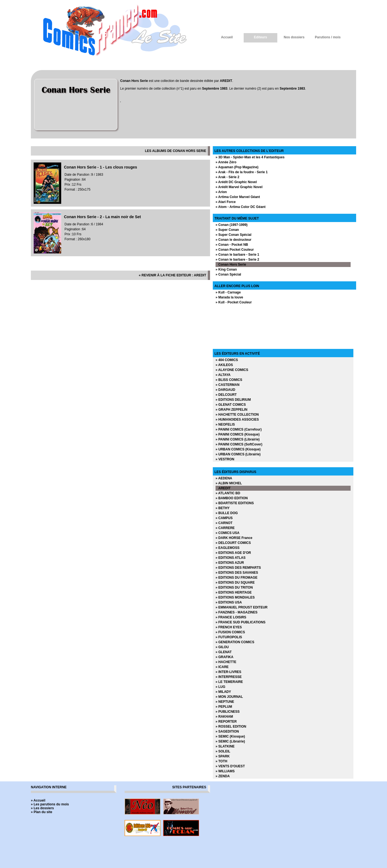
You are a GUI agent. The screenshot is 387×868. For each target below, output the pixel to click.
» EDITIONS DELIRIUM (233, 400)
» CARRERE (225, 528)
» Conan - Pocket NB (232, 245)
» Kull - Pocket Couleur (234, 302)
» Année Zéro (226, 162)
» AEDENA (224, 478)
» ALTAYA (223, 375)
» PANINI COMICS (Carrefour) (239, 429)
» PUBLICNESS (228, 712)
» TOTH (221, 761)
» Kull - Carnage (228, 292)
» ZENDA (223, 776)
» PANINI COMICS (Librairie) (238, 439)
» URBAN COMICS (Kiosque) (238, 449)
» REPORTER (226, 722)
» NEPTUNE (225, 702)
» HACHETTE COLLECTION (237, 415)
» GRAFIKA (225, 657)
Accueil (227, 37)
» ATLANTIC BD (228, 493)
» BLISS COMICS (229, 380)
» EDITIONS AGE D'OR (233, 553)
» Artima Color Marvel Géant (238, 197)
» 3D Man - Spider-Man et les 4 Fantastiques (250, 157)
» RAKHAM (224, 717)
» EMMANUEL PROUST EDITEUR (241, 607)
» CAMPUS (224, 518)
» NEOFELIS (225, 424)
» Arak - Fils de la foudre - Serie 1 (242, 172)
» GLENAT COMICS (231, 405)
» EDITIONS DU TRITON (234, 587)
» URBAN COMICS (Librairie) (238, 454)
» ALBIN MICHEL (229, 483)
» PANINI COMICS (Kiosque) (238, 434)
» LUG (220, 687)
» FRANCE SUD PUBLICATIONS (240, 622)
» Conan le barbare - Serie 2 (237, 260)
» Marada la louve (229, 297)
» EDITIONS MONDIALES (235, 597)
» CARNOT (224, 523)
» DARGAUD (225, 390)
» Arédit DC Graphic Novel (236, 182)
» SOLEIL (223, 751)
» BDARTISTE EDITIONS (235, 503)
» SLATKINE (225, 746)
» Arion (221, 192)
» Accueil (38, 800)
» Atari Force (226, 202)
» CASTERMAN (228, 385)
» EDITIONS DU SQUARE (235, 583)
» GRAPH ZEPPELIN (231, 410)
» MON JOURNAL (229, 697)
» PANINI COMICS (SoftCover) (239, 444)
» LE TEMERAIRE (229, 682)
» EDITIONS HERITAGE (234, 592)
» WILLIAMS (225, 771)
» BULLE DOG (227, 513)
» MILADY (223, 692)
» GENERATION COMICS (235, 642)
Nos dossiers (294, 37)
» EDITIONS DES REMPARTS (238, 568)
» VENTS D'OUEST (230, 766)
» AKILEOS (224, 365)
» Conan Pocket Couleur (235, 250)
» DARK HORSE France (234, 538)
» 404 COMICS (227, 360)
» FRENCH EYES (229, 627)
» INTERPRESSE (229, 677)
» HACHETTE (226, 662)
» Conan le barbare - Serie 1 (237, 255)
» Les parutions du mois (50, 804)
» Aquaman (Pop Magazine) (237, 167)
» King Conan (226, 269)
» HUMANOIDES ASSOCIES (237, 420)
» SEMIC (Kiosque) (230, 736)
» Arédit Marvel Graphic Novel (239, 187)
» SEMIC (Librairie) (230, 741)
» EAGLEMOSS (228, 548)
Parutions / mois (328, 37)
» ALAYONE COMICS (232, 370)
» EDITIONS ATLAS (231, 558)
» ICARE (222, 667)
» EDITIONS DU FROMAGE (237, 578)
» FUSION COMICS (230, 632)
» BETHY (223, 508)
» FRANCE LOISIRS (231, 617)
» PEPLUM (224, 707)
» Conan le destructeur (233, 240)
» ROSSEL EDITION (231, 727)
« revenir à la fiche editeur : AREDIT (173, 275)
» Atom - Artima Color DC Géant (240, 207)
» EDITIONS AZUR (230, 563)
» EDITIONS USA (229, 602)
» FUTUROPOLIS (229, 637)
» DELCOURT (226, 395)
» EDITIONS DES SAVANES (237, 573)
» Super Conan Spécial (233, 235)
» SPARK (223, 756)
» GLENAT (224, 652)
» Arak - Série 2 (227, 177)
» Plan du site (41, 812)
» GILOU (222, 647)
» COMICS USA (228, 533)
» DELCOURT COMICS (233, 543)
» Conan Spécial (228, 274)
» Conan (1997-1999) (232, 225)
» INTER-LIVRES (228, 672)
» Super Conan (227, 230)
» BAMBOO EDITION (232, 498)
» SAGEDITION (227, 731)
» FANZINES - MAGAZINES (237, 612)
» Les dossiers (42, 808)
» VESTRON (225, 459)
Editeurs (260, 37)
